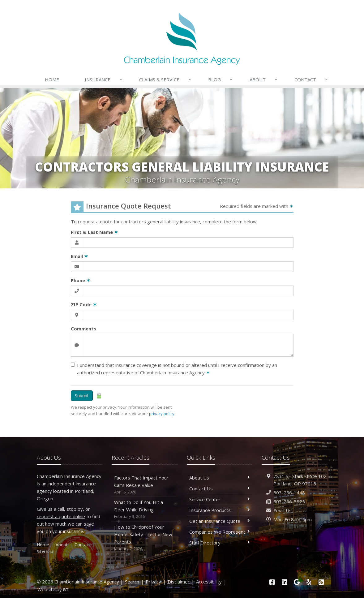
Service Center (220, 499)
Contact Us (220, 488)
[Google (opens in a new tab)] (297, 582)
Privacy (153, 582)
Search (132, 582)
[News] (321, 582)
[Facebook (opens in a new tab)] (272, 582)
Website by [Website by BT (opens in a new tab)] (53, 589)
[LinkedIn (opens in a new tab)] (285, 582)
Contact (311, 80)
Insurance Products (220, 510)
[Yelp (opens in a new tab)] (309, 582)
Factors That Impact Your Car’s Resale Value (145, 485)
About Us (220, 478)
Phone (81, 280)
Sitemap (45, 551)
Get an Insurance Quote (220, 521)
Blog (221, 80)
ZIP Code (84, 304)
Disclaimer (179, 582)
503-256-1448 (289, 493)
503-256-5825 (289, 501)
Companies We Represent (220, 532)
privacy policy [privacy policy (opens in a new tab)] (162, 414)
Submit (82, 396)
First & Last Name (94, 232)
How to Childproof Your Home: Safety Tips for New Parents (145, 538)
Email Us (283, 510)
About (264, 80)
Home (52, 80)
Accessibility (209, 582)
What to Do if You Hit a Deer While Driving (145, 509)
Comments (84, 329)
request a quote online (61, 516)
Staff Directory (220, 543)
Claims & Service (165, 80)
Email (79, 256)
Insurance (104, 80)
